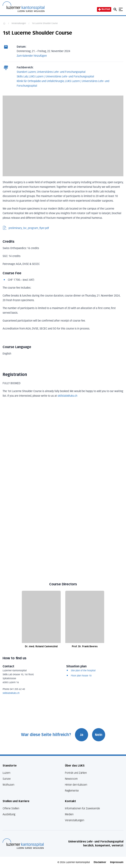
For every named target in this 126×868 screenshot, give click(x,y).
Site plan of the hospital (83, 671)
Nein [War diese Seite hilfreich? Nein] (99, 735)
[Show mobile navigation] (121, 9)
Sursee (7, 779)
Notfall (104, 9)
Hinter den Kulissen (76, 785)
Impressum (117, 862)
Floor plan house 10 (81, 676)
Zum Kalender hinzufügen (32, 56)
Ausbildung (9, 814)
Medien (69, 814)
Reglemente (72, 791)
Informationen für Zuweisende (82, 808)
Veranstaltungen (19, 24)
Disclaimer (100, 862)
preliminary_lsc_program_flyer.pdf (26, 228)
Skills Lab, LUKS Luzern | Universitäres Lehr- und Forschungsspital (55, 77)
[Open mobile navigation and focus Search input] (116, 9)
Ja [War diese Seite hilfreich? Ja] (82, 735)
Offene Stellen (11, 808)
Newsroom (71, 779)
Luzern (6, 773)
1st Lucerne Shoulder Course (45, 24)
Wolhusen (8, 785)
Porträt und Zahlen (76, 773)
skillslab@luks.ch (11, 693)
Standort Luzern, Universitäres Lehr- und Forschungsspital (51, 72)
